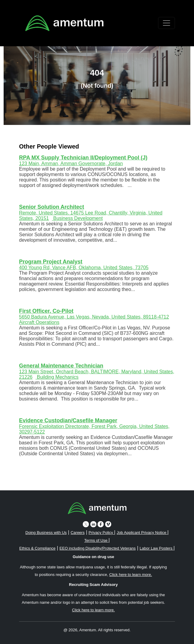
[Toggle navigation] (167, 23)
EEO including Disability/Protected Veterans (98, 548)
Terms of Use (96, 540)
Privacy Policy (101, 533)
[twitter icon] (86, 524)
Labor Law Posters (157, 548)
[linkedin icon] (93, 524)
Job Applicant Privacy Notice (142, 533)
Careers (78, 533)
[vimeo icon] (108, 524)
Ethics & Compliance (37, 548)
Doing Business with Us (46, 533)
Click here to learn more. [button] (131, 575)
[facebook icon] (101, 524)
